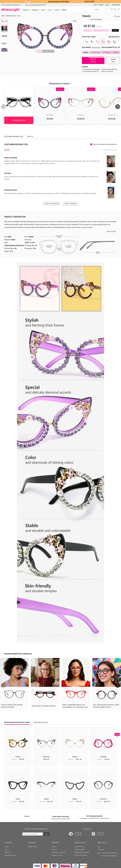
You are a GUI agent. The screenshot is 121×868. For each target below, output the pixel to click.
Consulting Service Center (58, 852)
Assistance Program (10, 855)
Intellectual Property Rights (82, 852)
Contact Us (54, 849)
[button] (4, 51)
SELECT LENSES (97, 60)
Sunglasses (35, 10)
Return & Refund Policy (81, 855)
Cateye (7, 847)
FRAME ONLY (113, 60)
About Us (54, 847)
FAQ (99, 847)
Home (3, 16)
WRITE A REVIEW (70, 204)
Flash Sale (8, 852)
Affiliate (64, 10)
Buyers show (116, 5)
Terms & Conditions (80, 849)
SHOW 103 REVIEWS (52, 204)
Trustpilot (27, 816)
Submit (47, 834)
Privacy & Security (79, 847)
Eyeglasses (26, 10)
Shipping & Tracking (57, 855)
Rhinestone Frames (61, 83)
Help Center (101, 849)
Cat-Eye (8, 16)
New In (7, 849)
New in (43, 10)
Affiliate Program (33, 847)
